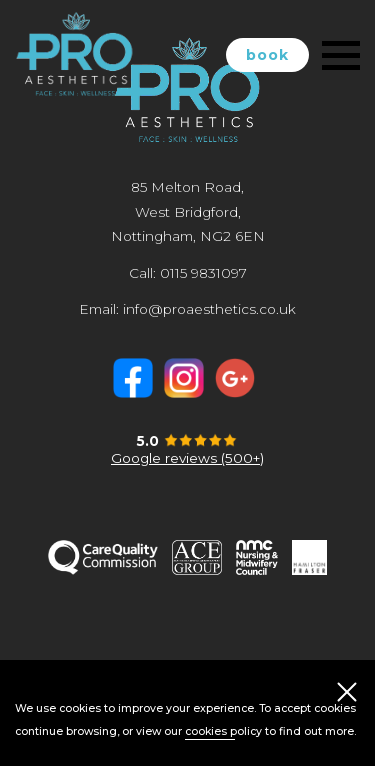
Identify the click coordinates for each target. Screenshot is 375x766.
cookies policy (223, 731)
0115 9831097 (203, 273)
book (267, 55)
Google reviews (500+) (187, 458)
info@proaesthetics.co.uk (209, 309)
